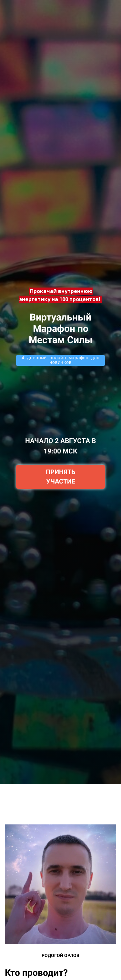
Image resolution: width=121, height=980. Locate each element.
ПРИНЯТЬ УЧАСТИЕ (61, 477)
